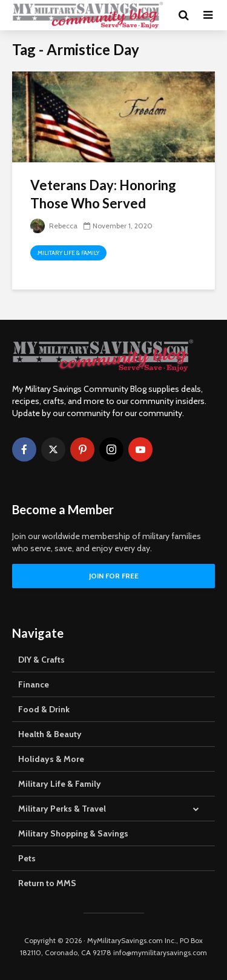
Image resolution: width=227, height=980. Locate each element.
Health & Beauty (50, 734)
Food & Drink (44, 709)
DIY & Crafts (41, 660)
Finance (34, 684)
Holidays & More (51, 759)
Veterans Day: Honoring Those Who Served (103, 194)
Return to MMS (47, 883)
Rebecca (54, 226)
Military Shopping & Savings (73, 833)
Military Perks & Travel (62, 809)
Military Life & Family (68, 253)
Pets (27, 858)
